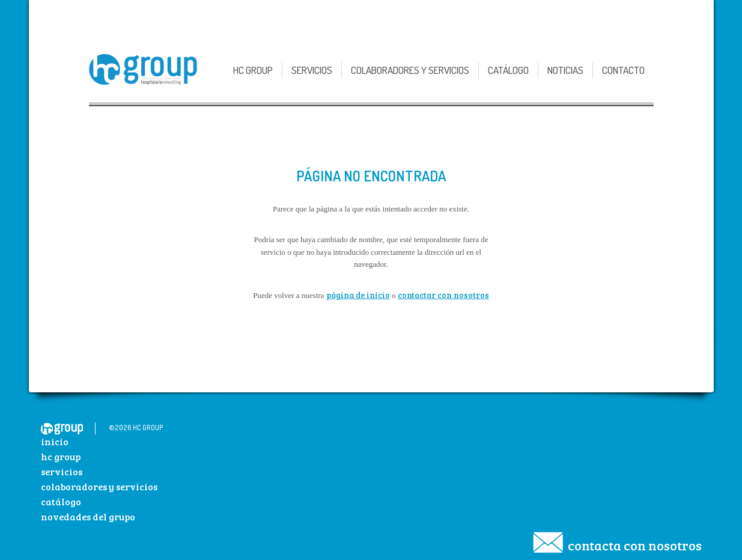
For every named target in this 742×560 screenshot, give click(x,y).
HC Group (61, 456)
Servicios (312, 70)
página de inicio (358, 295)
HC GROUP (253, 70)
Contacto (623, 70)
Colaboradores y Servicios (410, 70)
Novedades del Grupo (88, 516)
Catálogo (508, 70)
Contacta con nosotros (635, 545)
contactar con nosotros (443, 295)
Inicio (55, 441)
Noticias (565, 70)
